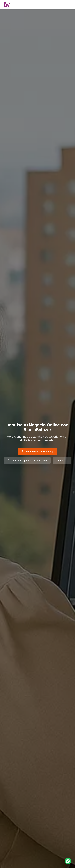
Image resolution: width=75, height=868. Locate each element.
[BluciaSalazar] (7, 5)
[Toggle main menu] (69, 5)
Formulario (62, 460)
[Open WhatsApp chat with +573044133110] (68, 861)
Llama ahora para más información (27, 461)
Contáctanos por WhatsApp (38, 451)
